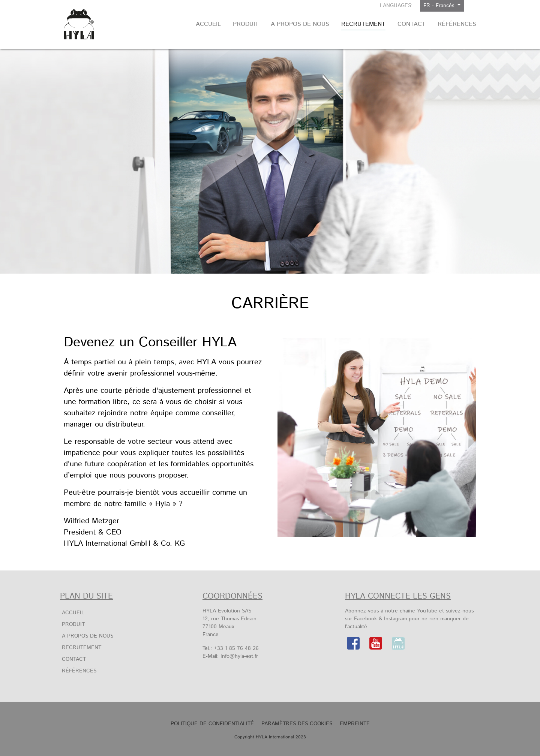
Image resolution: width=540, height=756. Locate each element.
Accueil (73, 613)
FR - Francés (440, 6)
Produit (73, 624)
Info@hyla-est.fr (239, 656)
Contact (74, 659)
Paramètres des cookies (297, 724)
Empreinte (355, 724)
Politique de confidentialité (212, 724)
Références (79, 671)
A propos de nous (88, 636)
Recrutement (82, 648)
